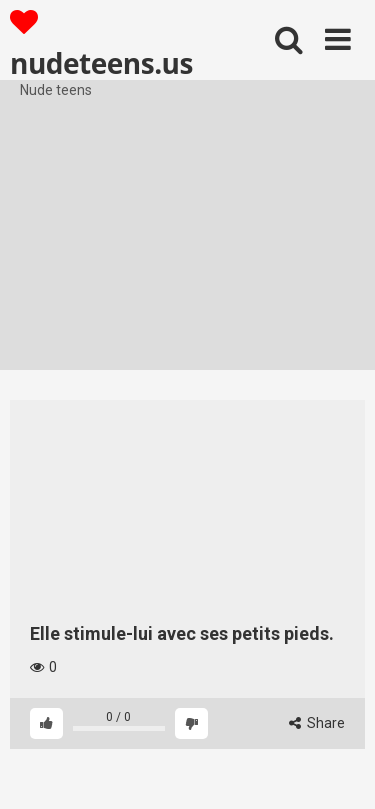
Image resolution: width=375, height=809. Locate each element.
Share (317, 723)
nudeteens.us (101, 44)
